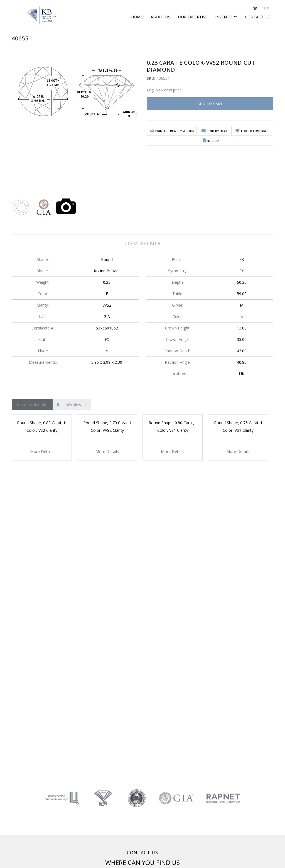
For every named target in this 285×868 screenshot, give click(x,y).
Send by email (217, 131)
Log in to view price (164, 90)
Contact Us (257, 17)
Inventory (226, 17)
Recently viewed (71, 405)
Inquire (213, 141)
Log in (264, 8)
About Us (160, 17)
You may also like (32, 405)
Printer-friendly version (175, 131)
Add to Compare (254, 131)
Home (137, 17)
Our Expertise (193, 17)
